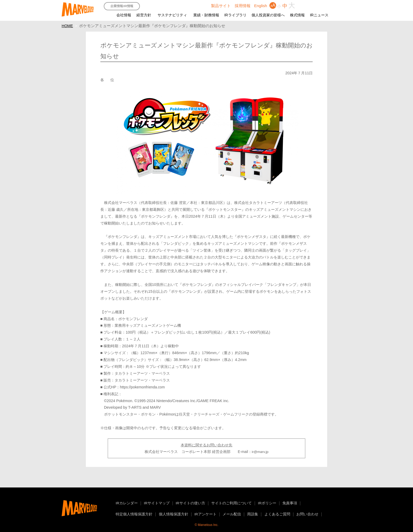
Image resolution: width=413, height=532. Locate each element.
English (261, 6)
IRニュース (319, 15)
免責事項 (290, 503)
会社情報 (124, 15)
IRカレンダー (127, 503)
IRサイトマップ (157, 503)
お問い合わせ (307, 514)
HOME (67, 26)
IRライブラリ (235, 15)
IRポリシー (267, 503)
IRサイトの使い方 (190, 503)
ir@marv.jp (260, 452)
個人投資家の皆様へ (268, 15)
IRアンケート (205, 514)
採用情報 (243, 6)
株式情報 (297, 15)
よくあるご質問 (277, 514)
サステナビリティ (172, 15)
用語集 (253, 514)
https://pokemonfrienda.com (142, 387)
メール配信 (232, 514)
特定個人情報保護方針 (134, 514)
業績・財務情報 (206, 15)
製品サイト (221, 6)
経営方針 (144, 15)
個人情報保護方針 (174, 514)
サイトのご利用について (232, 503)
